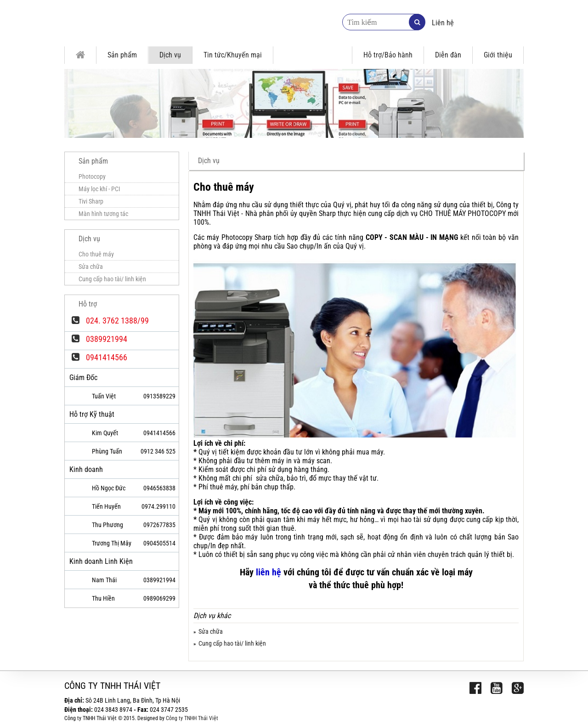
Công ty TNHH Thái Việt (192, 718)
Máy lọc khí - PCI (99, 189)
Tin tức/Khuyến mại (233, 55)
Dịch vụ (170, 55)
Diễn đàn (448, 55)
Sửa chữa (211, 631)
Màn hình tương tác (103, 214)
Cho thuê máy (96, 254)
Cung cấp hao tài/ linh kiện (232, 643)
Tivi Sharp (91, 201)
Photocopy (92, 176)
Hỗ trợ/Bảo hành (388, 55)
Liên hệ (443, 23)
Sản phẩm (122, 55)
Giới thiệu (498, 55)
